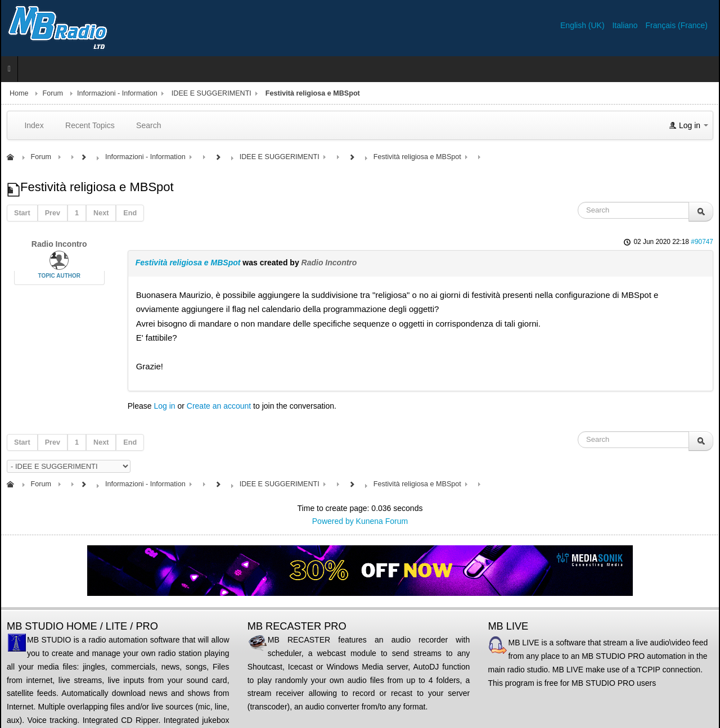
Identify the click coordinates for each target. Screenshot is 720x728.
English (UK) (583, 25)
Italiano (626, 25)
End (130, 213)
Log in (164, 406)
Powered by (333, 521)
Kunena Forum (382, 521)
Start (22, 213)
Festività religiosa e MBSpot (188, 263)
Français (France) (677, 25)
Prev (53, 213)
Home (19, 93)
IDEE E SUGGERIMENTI (211, 93)
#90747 (702, 242)
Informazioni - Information (117, 93)
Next (101, 213)
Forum (53, 93)
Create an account (219, 406)
